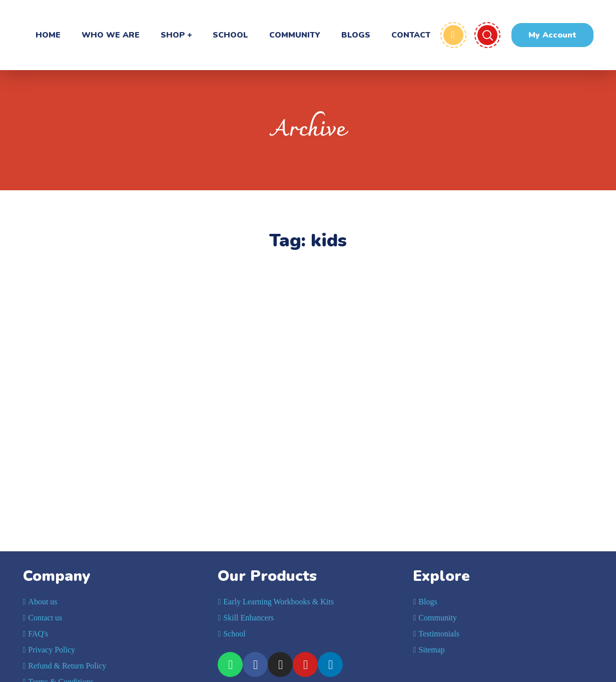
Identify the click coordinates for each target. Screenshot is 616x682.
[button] (552, 35)
